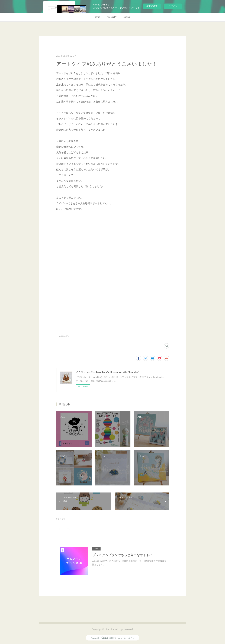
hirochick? (112, 17)
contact (127, 17)
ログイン (173, 6)
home (97, 17)
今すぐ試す (152, 6)
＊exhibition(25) (62, 336)
